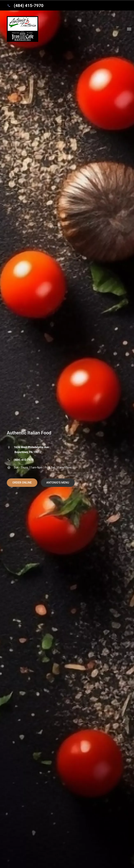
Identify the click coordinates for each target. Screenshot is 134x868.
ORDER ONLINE (22, 483)
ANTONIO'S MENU (58, 483)
